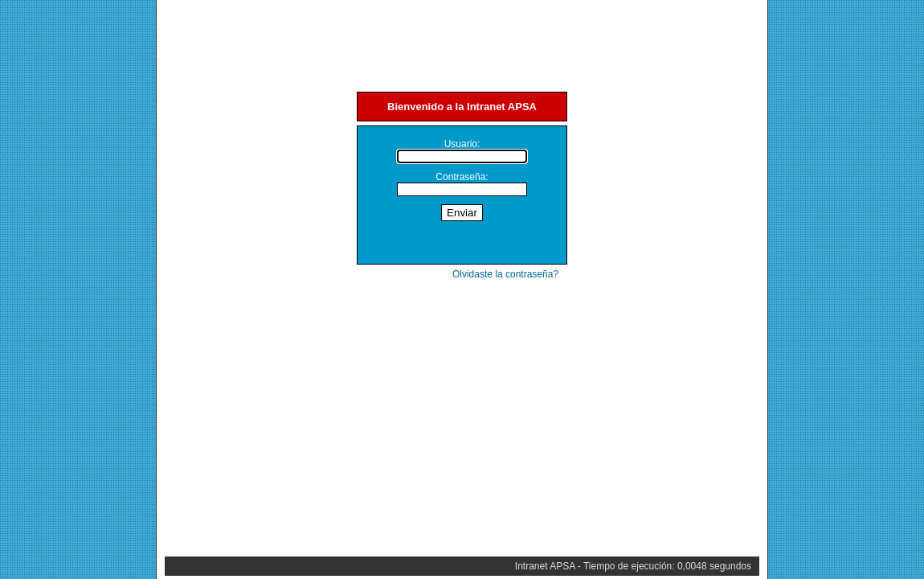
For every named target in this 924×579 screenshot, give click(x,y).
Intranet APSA (545, 566)
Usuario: (462, 144)
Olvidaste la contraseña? (505, 274)
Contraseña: (462, 177)
